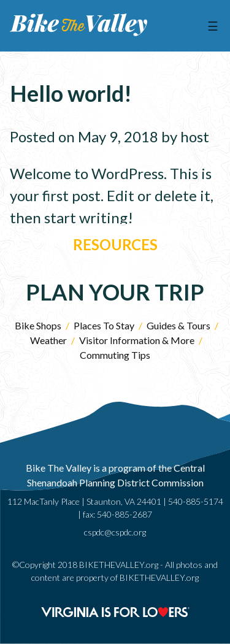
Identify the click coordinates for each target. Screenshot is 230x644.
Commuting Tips (115, 355)
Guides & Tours (178, 325)
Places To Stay (104, 325)
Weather (48, 340)
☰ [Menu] (213, 26)
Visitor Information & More (137, 340)
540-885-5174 (196, 501)
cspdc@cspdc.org (115, 532)
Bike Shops (38, 325)
